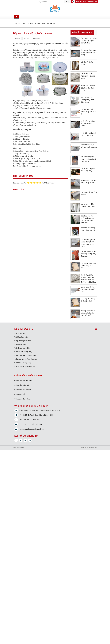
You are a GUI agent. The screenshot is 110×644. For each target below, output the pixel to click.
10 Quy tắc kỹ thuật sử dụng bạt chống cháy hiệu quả (88, 313)
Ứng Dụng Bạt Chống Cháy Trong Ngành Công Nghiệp (89, 41)
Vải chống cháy (20, 333)
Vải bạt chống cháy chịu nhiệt (25, 366)
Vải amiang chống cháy (23, 363)
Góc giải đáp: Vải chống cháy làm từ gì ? (89, 112)
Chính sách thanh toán (22, 399)
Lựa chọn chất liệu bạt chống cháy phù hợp (88, 289)
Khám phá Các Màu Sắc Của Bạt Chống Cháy (88, 88)
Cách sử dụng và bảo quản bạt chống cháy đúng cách (89, 254)
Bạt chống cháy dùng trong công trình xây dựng (89, 52)
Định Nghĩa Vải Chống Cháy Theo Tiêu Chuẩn (88, 100)
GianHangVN (93, 448)
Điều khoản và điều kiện (23, 381)
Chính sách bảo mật (22, 385)
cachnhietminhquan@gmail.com (32, 429)
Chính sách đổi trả (21, 394)
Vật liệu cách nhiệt (21, 337)
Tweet (27, 38)
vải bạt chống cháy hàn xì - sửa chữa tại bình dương (88, 159)
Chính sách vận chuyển (23, 390)
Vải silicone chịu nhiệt (22, 348)
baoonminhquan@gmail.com (31, 424)
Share (18, 38)
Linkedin (36, 38)
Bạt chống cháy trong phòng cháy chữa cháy (89, 266)
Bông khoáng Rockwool (23, 341)
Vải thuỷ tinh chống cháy (23, 352)
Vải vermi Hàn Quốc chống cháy (26, 359)
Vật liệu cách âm (20, 344)
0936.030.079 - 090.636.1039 (86, 2)
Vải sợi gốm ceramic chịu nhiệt (25, 355)
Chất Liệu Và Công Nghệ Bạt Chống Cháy (88, 123)
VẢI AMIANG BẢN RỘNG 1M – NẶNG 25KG (88, 76)
